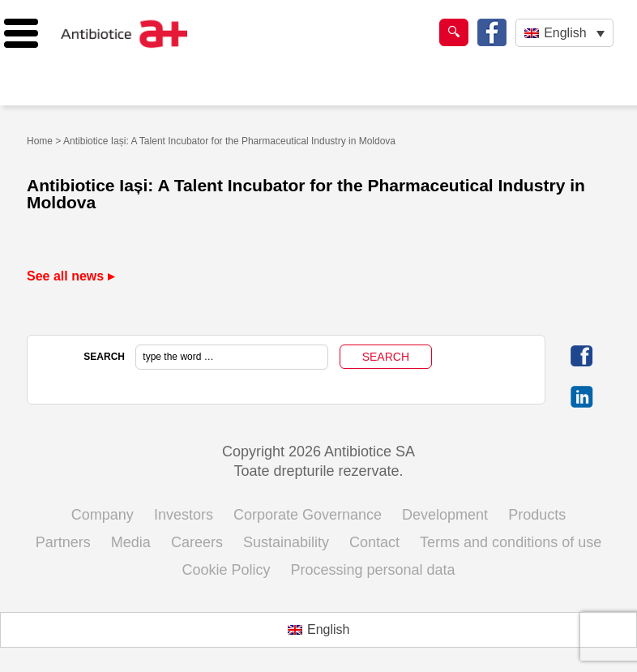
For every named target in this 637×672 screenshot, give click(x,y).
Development (445, 515)
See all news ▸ (71, 276)
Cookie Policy (226, 570)
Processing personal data (372, 570)
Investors (184, 515)
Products (537, 515)
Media (131, 542)
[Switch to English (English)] (319, 630)
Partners (63, 542)
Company (103, 515)
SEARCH (104, 357)
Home (40, 141)
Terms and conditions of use (511, 542)
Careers (197, 542)
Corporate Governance (308, 515)
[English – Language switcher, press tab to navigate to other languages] (564, 33)
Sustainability (286, 542)
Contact (374, 542)
